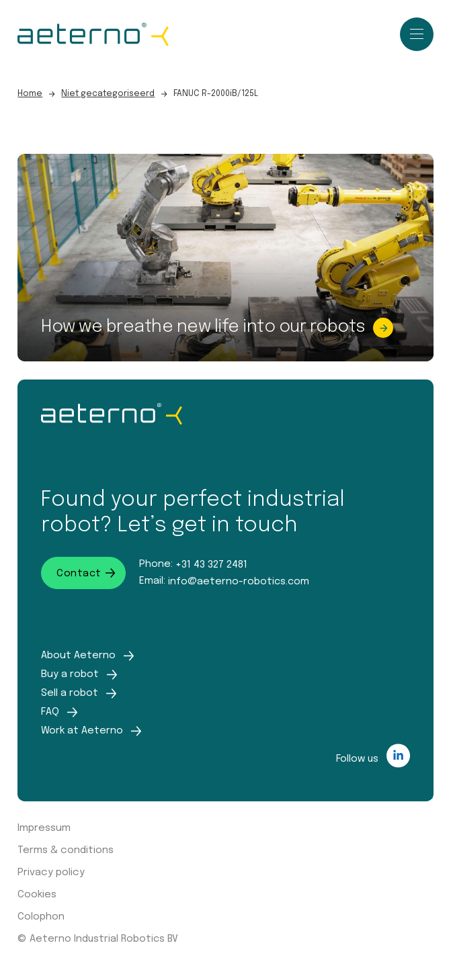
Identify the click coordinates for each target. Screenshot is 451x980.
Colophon (41, 917)
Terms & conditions (66, 850)
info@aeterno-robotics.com (239, 581)
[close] (417, 35)
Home (30, 94)
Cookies (37, 895)
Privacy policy (51, 873)
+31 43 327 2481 (211, 564)
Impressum (44, 828)
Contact (86, 573)
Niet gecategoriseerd (108, 94)
